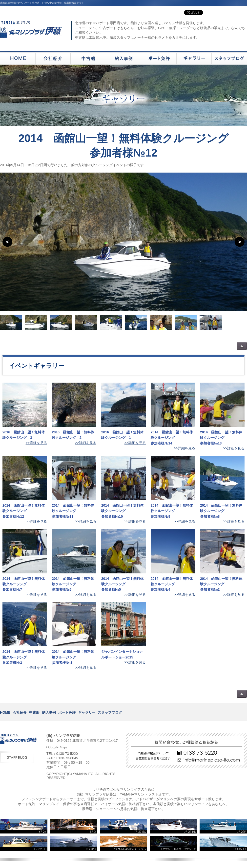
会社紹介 (20, 712)
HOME (5, 712)
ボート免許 (67, 712)
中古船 (34, 712)
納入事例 (49, 712)
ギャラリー (87, 712)
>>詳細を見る (36, 443)
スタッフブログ (110, 712)
